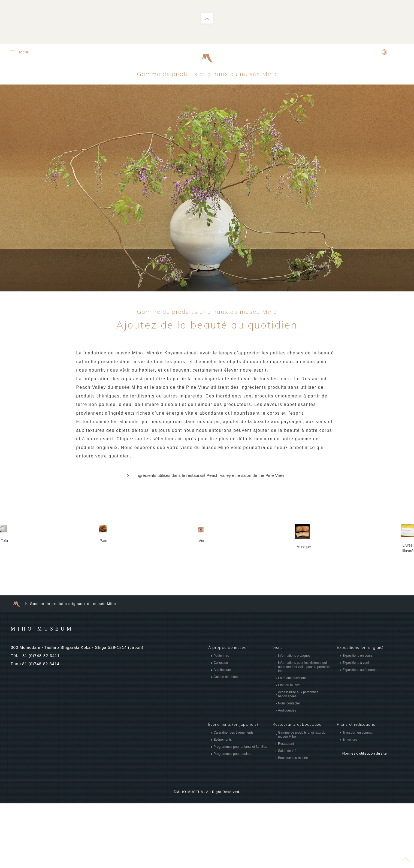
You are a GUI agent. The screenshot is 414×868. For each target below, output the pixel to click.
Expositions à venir (356, 727)
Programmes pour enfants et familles (240, 812)
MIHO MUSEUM (53, 693)
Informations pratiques (294, 720)
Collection (221, 727)
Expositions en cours (357, 720)
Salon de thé (287, 816)
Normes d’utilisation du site (363, 814)
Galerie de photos (226, 742)
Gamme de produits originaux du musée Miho (207, 74)
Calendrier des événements (233, 797)
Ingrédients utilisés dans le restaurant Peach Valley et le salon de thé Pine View (210, 478)
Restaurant (286, 809)
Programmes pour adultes (232, 819)
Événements (223, 804)
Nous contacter (289, 768)
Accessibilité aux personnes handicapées (298, 759)
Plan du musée (289, 750)
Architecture (222, 734)
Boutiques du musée (293, 823)
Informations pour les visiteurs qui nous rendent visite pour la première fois (304, 731)
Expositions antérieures (359, 734)
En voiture (350, 804)
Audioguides (287, 775)
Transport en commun (358, 797)
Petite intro (221, 720)
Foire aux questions (292, 743)
